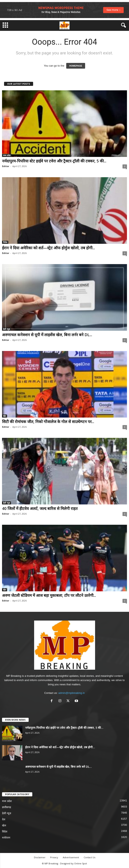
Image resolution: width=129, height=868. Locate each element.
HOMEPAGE (76, 66)
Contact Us (89, 857)
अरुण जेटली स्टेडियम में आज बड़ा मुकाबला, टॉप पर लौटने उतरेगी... (49, 595)
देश (4, 819)
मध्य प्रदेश (7, 155)
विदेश (5, 242)
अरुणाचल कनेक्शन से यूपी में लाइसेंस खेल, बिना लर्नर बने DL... (47, 335)
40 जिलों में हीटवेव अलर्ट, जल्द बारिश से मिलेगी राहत (40, 508)
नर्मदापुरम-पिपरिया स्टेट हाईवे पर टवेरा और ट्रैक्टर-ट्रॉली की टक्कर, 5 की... (54, 161)
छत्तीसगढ (7, 807)
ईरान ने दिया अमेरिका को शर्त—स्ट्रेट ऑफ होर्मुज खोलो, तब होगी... (48, 248)
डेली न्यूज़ (7, 329)
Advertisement (71, 857)
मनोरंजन (6, 838)
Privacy (54, 857)
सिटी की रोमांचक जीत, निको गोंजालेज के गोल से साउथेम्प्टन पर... (48, 422)
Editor (6, 166)
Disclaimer (40, 857)
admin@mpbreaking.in (72, 693)
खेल (5, 416)
